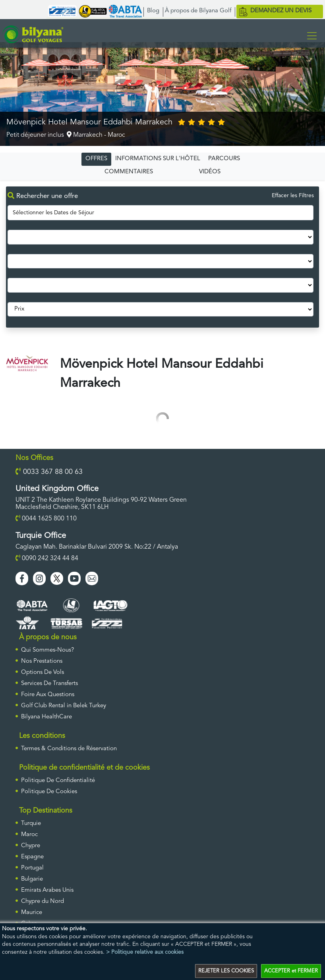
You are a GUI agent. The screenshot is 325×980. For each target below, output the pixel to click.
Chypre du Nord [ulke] (43, 901)
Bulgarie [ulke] (32, 879)
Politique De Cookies (49, 792)
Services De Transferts (49, 684)
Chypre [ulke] (31, 846)
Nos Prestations (42, 661)
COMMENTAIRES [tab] (129, 172)
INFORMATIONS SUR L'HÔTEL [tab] (158, 159)
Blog (153, 11)
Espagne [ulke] (32, 857)
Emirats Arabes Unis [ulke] (47, 890)
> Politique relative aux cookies (145, 952)
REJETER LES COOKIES (226, 971)
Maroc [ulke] (29, 835)
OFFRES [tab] (96, 159)
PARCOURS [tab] (224, 159)
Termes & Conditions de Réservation (69, 749)
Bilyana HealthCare (46, 717)
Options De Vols (43, 672)
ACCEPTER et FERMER (291, 971)
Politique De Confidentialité (58, 781)
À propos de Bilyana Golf (198, 11)
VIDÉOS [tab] (210, 172)
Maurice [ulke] (32, 913)
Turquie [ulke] (31, 824)
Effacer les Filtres (293, 196)
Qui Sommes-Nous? (47, 650)
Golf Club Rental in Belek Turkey (64, 706)
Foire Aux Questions (48, 695)
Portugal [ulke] (32, 868)
